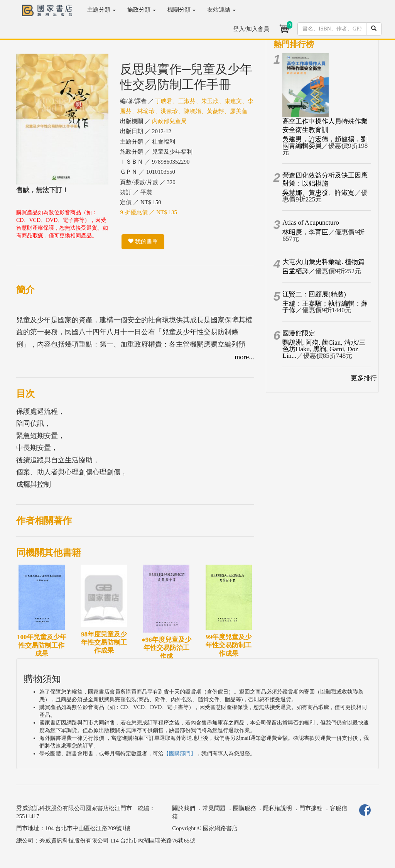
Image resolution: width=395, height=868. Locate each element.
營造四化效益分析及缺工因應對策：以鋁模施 (325, 179)
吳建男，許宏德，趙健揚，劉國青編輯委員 (325, 142)
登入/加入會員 (251, 29)
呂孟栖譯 (295, 271)
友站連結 (221, 10)
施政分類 (142, 10)
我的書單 (143, 242)
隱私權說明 (278, 808)
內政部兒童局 (169, 121)
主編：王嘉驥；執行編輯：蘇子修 (325, 307)
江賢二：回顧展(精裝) (314, 294)
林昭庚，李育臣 (305, 232)
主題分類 (101, 10)
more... (244, 357)
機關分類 (182, 10)
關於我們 (184, 808)
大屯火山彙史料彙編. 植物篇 (323, 262)
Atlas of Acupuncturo (311, 222)
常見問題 (214, 808)
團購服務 (245, 808)
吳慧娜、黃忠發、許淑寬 (318, 193)
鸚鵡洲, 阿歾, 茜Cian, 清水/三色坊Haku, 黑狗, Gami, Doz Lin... (324, 349)
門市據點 (311, 808)
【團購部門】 (180, 754)
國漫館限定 (299, 333)
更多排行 (364, 378)
